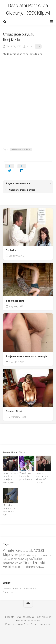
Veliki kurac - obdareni (21, 149)
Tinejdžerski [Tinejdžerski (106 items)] (34, 563)
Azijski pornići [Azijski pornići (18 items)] (25, 551)
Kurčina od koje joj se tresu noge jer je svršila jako (10, 478)
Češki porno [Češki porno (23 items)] (41, 567)
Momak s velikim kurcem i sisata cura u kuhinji (10, 510)
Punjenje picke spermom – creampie (27, 356)
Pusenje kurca (30, 589)
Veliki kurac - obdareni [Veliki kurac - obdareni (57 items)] (19, 567)
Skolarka (11, 250)
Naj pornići (8, 592)
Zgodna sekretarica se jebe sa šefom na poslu (42, 478)
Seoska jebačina (15, 301)
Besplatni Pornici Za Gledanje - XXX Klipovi (28, 9)
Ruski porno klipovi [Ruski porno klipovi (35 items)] (21, 559)
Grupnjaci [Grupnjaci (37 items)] (21, 555)
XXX (38, 46)
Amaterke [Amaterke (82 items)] (11, 550)
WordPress (24, 624)
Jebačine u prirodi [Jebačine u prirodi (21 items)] (33, 555)
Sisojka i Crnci (14, 411)
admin (29, 46)
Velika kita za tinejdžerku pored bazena (26, 476)
